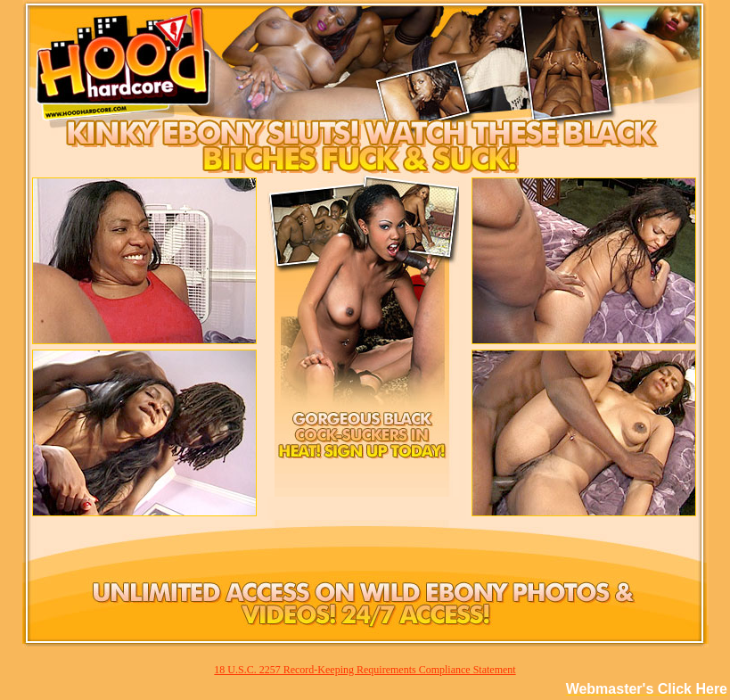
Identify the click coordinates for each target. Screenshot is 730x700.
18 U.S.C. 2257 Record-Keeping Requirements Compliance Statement (365, 670)
